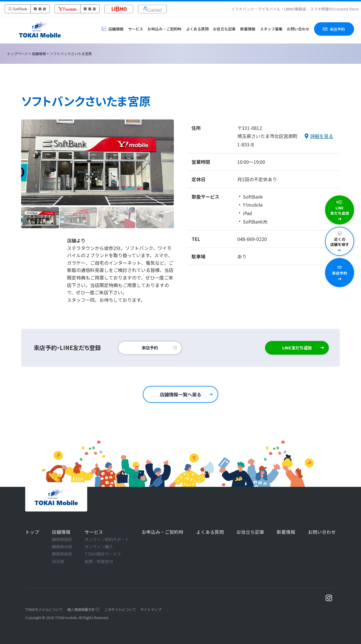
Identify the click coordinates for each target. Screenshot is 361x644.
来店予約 (150, 348)
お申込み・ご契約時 (164, 29)
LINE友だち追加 (297, 348)
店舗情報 (39, 53)
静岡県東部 (62, 554)
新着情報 (248, 29)
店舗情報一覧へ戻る (180, 394)
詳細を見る (322, 136)
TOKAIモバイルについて (44, 609)
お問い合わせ (298, 29)
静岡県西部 (62, 539)
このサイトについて (120, 609)
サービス (136, 29)
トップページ (17, 53)
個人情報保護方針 (81, 609)
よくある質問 (197, 29)
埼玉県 (58, 561)
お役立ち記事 (224, 29)
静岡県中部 (62, 547)
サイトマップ (151, 609)
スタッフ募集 (271, 29)
